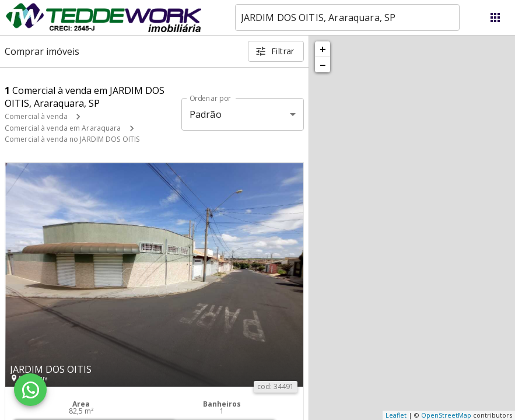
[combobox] (347, 17)
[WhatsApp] (30, 390)
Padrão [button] (206, 114)
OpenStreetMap (446, 415)
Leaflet (396, 415)
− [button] (323, 65)
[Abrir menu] (495, 17)
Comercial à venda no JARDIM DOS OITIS (72, 139)
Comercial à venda (36, 116)
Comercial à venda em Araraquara (63, 128)
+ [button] (323, 49)
